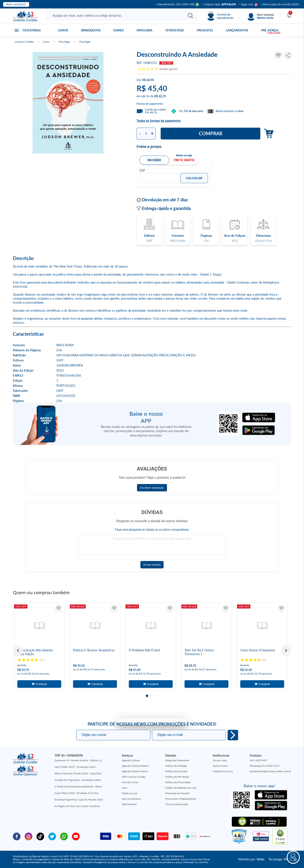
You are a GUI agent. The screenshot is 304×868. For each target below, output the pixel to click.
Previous (18, 650)
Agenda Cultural (131, 760)
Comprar (211, 133)
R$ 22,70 (160, 96)
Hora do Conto (130, 782)
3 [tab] (155, 696)
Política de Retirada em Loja (181, 788)
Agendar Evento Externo (135, 766)
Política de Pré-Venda (177, 777)
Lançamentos (237, 30)
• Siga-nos (249, 5)
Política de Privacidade (178, 782)
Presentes (205, 30)
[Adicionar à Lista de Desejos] (278, 55)
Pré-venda (270, 30)
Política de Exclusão (176, 771)
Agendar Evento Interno (135, 771)
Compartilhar (288, 55)
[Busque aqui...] (116, 16)
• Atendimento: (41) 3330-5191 (177, 5)
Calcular (194, 178)
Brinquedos (91, 30)
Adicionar (268, 134)
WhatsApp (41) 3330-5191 (265, 766)
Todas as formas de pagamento (159, 121)
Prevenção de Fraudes (177, 793)
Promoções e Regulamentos (181, 799)
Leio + (125, 788)
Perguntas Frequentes (177, 760)
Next (286, 650)
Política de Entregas (176, 766)
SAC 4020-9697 (259, 760)
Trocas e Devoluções (177, 804)
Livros (63, 30)
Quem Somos (220, 766)
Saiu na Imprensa (131, 799)
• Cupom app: (219, 4)
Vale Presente (129, 804)
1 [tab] (147, 696)
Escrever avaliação (152, 488)
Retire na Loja (129, 793)
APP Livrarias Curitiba (134, 777)
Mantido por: (251, 859)
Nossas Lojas (220, 760)
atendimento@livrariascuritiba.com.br (270, 771)
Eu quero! (233, 735)
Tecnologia (174, 30)
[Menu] (260, 16)
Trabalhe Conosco (223, 771)
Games (119, 30)
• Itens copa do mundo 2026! (280, 4)
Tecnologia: (280, 859)
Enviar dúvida (152, 565)
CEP (142, 170)
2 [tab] (151, 696)
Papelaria (145, 30)
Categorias (32, 30)
